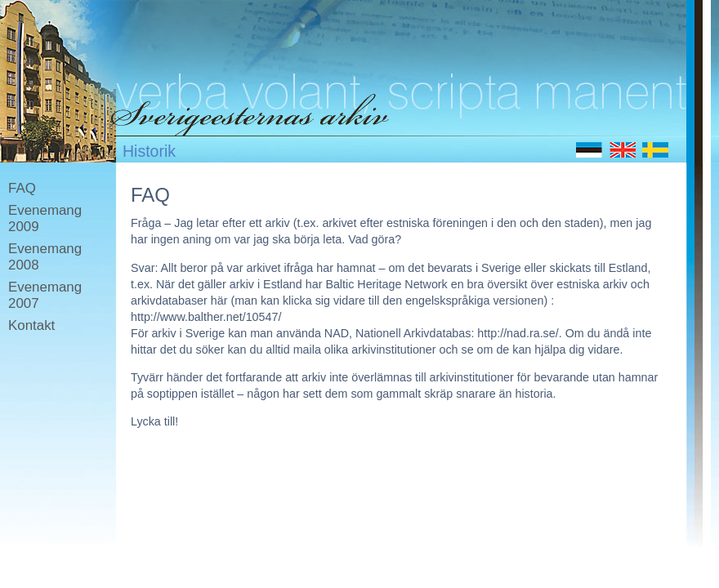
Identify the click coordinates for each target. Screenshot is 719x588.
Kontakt (31, 325)
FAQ (22, 188)
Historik (149, 151)
